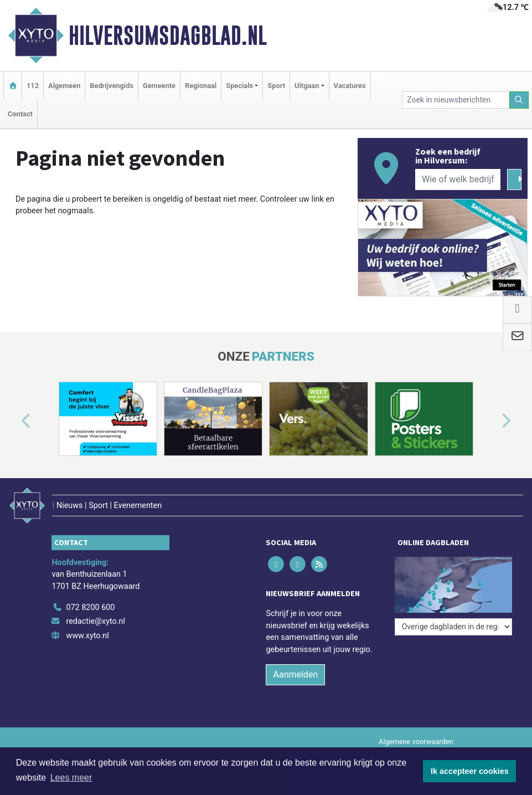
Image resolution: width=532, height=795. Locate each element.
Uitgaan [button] (307, 86)
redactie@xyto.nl (95, 621)
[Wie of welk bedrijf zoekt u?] (458, 179)
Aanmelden (295, 675)
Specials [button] (239, 86)
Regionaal (201, 86)
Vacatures (350, 86)
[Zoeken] (519, 100)
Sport (276, 86)
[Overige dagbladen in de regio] (453, 627)
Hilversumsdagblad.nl (168, 35)
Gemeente (159, 86)
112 (33, 86)
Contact (20, 114)
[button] (13, 421)
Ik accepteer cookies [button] (470, 771)
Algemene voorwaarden (416, 742)
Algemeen (64, 86)
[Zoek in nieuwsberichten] (456, 100)
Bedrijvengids (112, 86)
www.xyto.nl (87, 636)
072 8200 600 (90, 607)
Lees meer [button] (71, 778)
